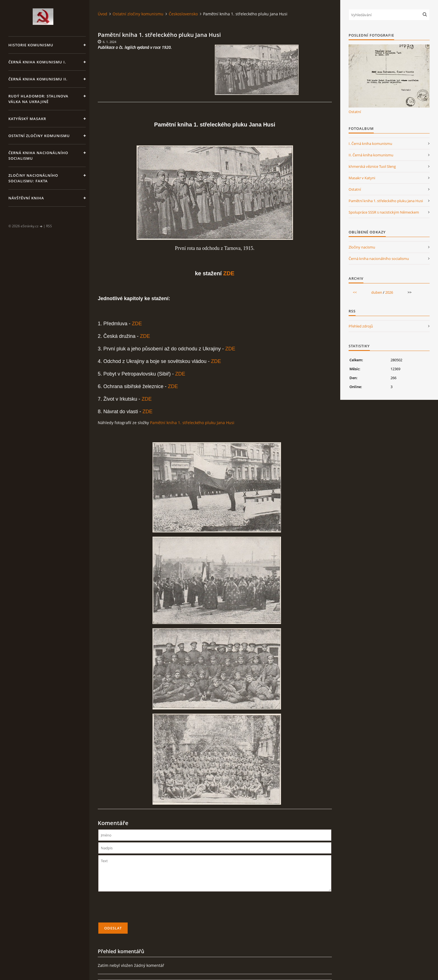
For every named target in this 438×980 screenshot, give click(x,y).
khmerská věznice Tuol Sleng (372, 166)
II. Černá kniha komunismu (371, 155)
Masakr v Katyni (362, 178)
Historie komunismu (31, 45)
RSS (49, 226)
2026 (389, 292)
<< (355, 292)
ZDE (229, 273)
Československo (183, 14)
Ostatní (355, 112)
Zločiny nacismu (362, 247)
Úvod (103, 14)
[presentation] (141, 909)
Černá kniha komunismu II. (38, 79)
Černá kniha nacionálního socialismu (38, 156)
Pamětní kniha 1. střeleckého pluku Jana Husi (192, 423)
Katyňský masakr (27, 119)
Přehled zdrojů (361, 326)
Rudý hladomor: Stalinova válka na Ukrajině (38, 99)
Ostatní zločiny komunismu (39, 136)
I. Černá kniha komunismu (370, 144)
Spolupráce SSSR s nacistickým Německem (384, 212)
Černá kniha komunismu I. (37, 62)
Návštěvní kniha (26, 198)
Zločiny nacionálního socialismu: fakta (33, 178)
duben (377, 292)
